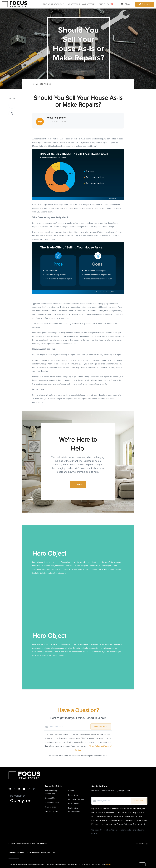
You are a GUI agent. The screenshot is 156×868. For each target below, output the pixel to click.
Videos (71, 791)
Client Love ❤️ (106, 4)
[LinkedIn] (19, 789)
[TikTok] (34, 789)
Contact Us (50, 798)
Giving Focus (51, 807)
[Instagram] (29, 789)
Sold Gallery (73, 804)
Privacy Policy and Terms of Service (132, 824)
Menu (126, 4)
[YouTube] (24, 789)
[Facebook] (10, 789)
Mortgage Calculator (77, 799)
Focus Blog (73, 795)
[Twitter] (14, 789)
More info (109, 864)
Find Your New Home (53, 4)
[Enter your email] (69, 727)
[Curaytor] (21, 803)
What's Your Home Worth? (81, 4)
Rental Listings (51, 811)
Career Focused (52, 802)
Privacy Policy (142, 844)
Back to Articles (43, 84)
